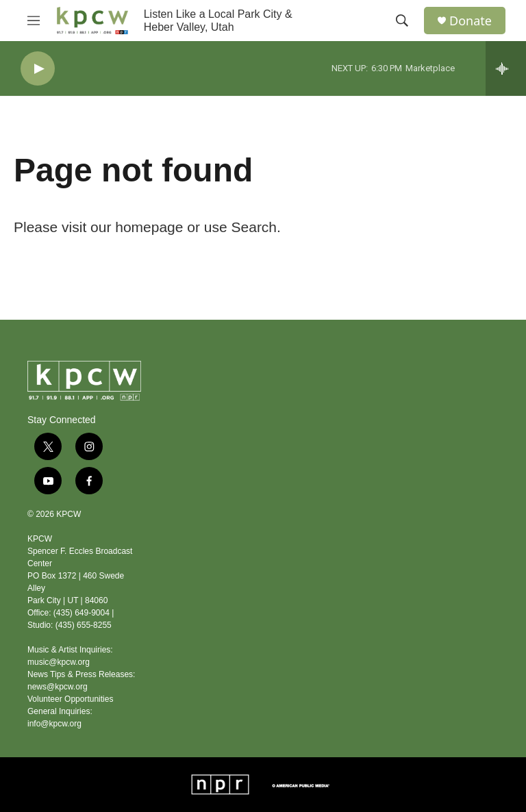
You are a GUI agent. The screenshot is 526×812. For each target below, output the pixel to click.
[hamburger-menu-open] (34, 21)
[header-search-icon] (402, 21)
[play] (38, 69)
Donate (471, 21)
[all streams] (506, 68)
